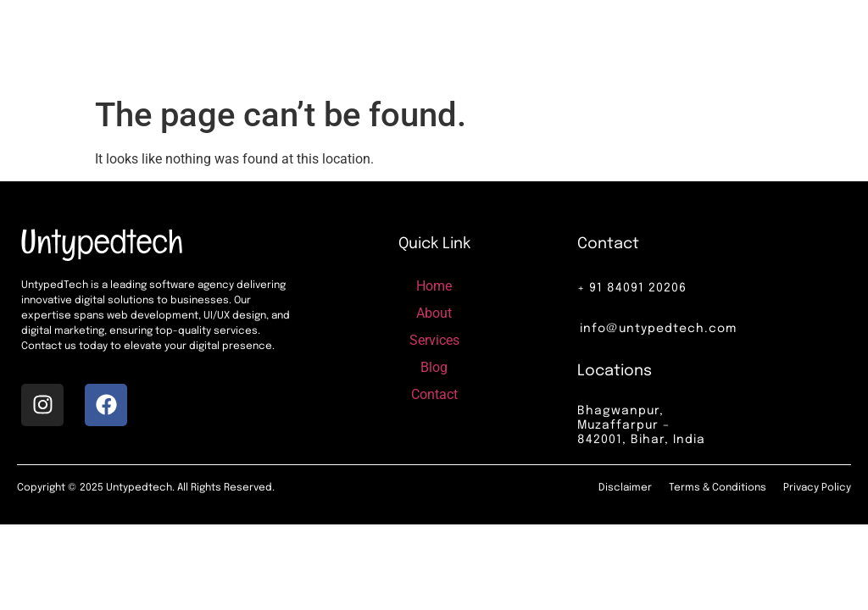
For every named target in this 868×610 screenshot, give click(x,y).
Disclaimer (625, 488)
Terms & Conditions (718, 488)
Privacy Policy (817, 488)
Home (389, 44)
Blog (547, 44)
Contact (598, 44)
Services (495, 44)
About (439, 44)
